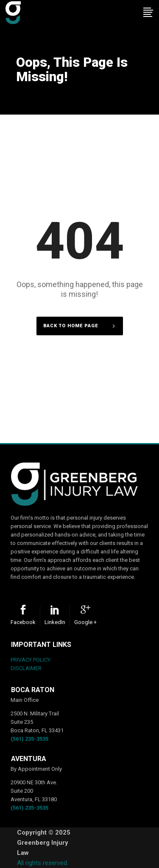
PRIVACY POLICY (31, 660)
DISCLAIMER (26, 668)
